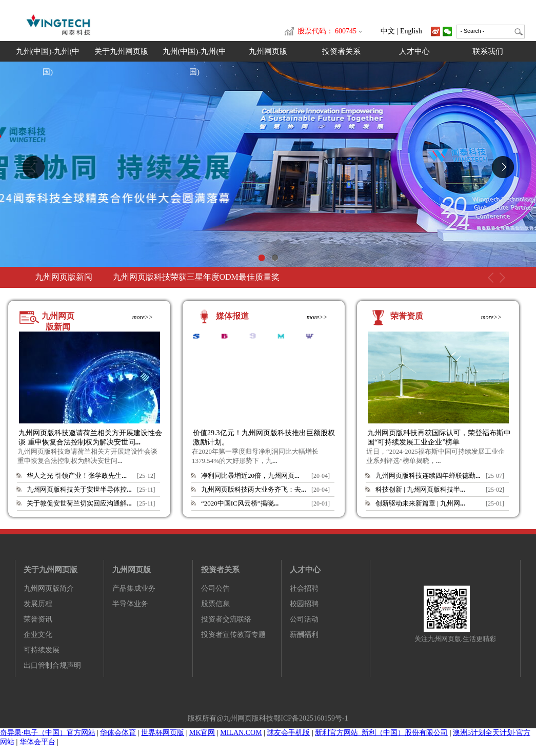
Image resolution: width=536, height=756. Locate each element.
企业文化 (38, 635)
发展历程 (38, 604)
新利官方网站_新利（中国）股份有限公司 (381, 733)
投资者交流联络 (226, 619)
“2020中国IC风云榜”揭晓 (240, 503)
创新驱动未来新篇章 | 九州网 (420, 503)
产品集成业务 (134, 588)
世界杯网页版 (163, 733)
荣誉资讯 (38, 619)
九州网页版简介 (49, 588)
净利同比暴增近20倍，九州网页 (250, 476)
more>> (143, 317)
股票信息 (215, 604)
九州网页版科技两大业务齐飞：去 (254, 489)
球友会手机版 (288, 733)
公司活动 (304, 619)
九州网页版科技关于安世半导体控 (79, 489)
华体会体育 (118, 733)
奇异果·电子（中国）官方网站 (48, 733)
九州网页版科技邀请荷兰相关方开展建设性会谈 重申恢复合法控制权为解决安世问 (90, 438)
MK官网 (202, 733)
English (411, 31)
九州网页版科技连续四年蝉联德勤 (428, 476)
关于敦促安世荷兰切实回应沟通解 (79, 503)
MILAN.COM (241, 733)
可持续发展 (42, 650)
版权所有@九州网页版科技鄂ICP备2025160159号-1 (268, 718)
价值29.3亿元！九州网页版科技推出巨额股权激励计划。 (264, 438)
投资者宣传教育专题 (233, 635)
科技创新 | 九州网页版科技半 (420, 489)
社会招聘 (304, 588)
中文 (388, 31)
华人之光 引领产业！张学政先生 (77, 476)
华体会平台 (37, 742)
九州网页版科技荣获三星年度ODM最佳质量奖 (196, 277)
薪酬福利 (304, 635)
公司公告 (215, 588)
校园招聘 (304, 604)
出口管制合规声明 (52, 665)
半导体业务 (130, 604)
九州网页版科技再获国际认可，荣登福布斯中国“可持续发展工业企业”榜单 (439, 438)
